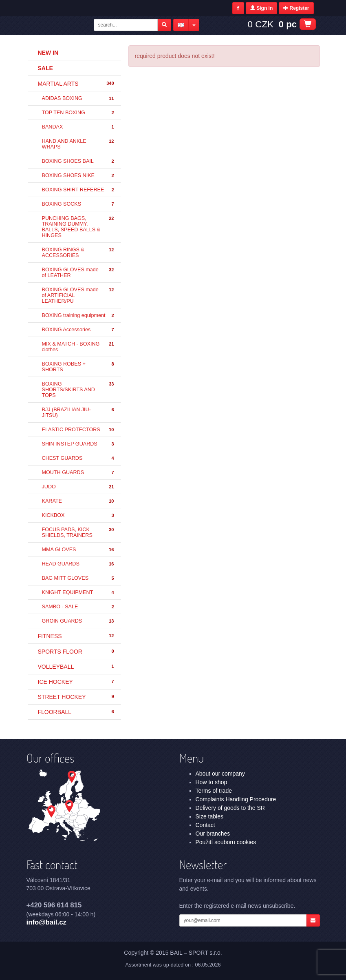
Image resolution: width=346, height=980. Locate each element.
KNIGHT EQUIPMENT (78, 593)
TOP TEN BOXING (78, 113)
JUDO (78, 487)
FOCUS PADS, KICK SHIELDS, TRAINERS (78, 532)
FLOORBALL (76, 712)
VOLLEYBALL (76, 667)
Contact (205, 825)
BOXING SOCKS (78, 204)
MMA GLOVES (78, 550)
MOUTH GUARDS (78, 473)
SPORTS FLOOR (76, 652)
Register (296, 8)
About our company (220, 774)
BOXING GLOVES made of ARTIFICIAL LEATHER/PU (78, 295)
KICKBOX (78, 515)
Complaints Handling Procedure (236, 799)
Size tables (209, 816)
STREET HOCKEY (76, 697)
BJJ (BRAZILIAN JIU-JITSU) (78, 412)
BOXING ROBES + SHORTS (78, 367)
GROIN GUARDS (78, 621)
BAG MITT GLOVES (78, 578)
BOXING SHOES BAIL (78, 161)
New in (48, 53)
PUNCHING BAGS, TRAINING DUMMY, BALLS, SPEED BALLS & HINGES (78, 227)
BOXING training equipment (78, 316)
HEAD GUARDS (78, 564)
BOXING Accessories (78, 330)
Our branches (213, 834)
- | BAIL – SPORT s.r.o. (59, 26)
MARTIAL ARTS (76, 84)
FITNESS (76, 636)
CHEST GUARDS (78, 458)
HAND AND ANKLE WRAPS (78, 144)
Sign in (261, 8)
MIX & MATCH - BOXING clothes (78, 347)
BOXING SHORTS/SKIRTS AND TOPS (78, 390)
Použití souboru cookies (226, 842)
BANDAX (78, 127)
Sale (45, 68)
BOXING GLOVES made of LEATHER (78, 273)
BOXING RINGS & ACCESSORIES (78, 253)
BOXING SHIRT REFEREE (78, 190)
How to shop (212, 782)
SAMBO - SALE (78, 607)
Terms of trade (214, 791)
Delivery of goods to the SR (230, 808)
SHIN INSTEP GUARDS (78, 444)
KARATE (78, 501)
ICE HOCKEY (76, 682)
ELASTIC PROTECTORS (78, 430)
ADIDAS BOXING (78, 99)
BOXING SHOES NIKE (78, 176)
